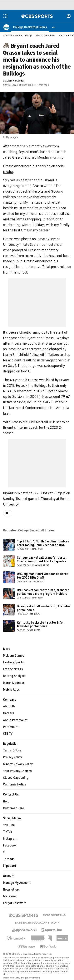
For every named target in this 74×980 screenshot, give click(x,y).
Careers (9, 713)
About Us (9, 706)
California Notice (15, 785)
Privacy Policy (12, 757)
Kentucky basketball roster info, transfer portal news (40, 624)
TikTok (7, 832)
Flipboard (10, 866)
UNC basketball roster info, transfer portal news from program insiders (43, 592)
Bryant (24, 152)
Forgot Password (15, 903)
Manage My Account (17, 883)
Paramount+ (12, 727)
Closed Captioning (16, 778)
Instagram (10, 839)
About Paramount (15, 720)
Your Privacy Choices (17, 771)
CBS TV (8, 734)
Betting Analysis (14, 676)
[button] (54, 27)
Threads (9, 859)
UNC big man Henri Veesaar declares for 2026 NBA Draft (43, 576)
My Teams (10, 896)
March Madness (14, 683)
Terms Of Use (12, 751)
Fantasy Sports (13, 662)
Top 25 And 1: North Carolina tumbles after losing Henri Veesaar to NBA (43, 543)
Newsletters (11, 890)
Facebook (10, 846)
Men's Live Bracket (46, 36)
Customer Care (14, 808)
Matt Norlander (15, 81)
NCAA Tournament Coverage (18, 36)
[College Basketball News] (30, 27)
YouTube (9, 825)
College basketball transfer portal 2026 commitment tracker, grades (42, 560)
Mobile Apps (11, 690)
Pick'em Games (14, 656)
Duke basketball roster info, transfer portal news (44, 608)
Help (6, 802)
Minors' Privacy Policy (18, 764)
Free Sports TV (13, 669)
